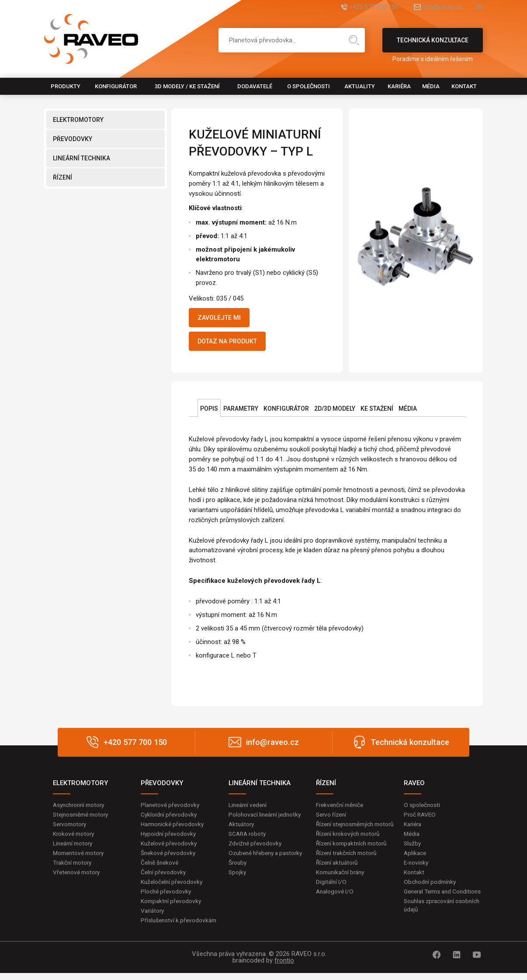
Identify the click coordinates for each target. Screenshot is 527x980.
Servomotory (71, 828)
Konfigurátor (116, 86)
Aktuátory (242, 828)
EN (479, 8)
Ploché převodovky (167, 897)
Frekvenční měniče (342, 808)
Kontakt (464, 86)
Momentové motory (80, 858)
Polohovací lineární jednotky (267, 818)
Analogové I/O (336, 906)
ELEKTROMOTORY (78, 120)
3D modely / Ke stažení (187, 86)
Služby (413, 848)
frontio (284, 967)
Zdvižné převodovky (256, 848)
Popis (209, 412)
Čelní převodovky (164, 877)
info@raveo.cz (432, 8)
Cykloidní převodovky (170, 818)
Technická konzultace (433, 45)
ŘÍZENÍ (62, 177)
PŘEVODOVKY (73, 139)
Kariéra (399, 86)
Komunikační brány (342, 886)
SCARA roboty (248, 838)
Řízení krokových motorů (350, 847)
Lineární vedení (249, 808)
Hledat (354, 40)
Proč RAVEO (421, 818)
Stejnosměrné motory (83, 818)
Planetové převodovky (171, 808)
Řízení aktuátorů (339, 876)
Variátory (153, 917)
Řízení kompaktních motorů (354, 856)
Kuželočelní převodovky (173, 887)
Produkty (66, 86)
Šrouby (238, 876)
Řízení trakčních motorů (349, 866)
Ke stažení (377, 412)
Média (431, 86)
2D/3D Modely (335, 412)
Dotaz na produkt (232, 344)
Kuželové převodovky (170, 848)
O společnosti (309, 86)
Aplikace (416, 858)
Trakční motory (74, 868)
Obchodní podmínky (431, 887)
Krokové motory (75, 838)
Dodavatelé (255, 86)
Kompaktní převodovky (172, 907)
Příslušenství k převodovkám (180, 927)
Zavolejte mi (223, 319)
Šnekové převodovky (169, 858)
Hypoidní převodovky (169, 838)
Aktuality (360, 86)
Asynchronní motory (81, 808)
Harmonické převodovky (174, 828)
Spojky (238, 886)
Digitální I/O (332, 896)
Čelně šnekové (161, 868)
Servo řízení (332, 818)
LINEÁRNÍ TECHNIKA (81, 158)
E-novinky (417, 868)
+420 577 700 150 (353, 8)
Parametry (241, 412)
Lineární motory (75, 848)
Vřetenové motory (78, 877)
